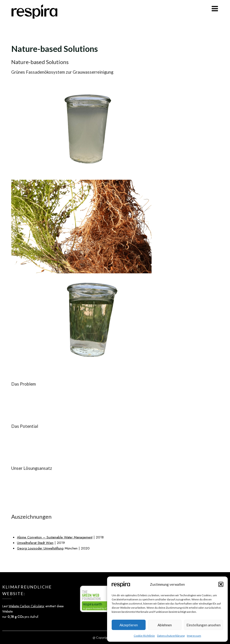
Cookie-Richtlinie (144, 636)
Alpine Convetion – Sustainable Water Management (55, 537)
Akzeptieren (129, 625)
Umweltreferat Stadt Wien (35, 543)
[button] (221, 584)
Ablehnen (165, 625)
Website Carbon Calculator (26, 606)
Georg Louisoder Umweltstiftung (40, 548)
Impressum (194, 636)
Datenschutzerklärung (171, 636)
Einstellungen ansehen (204, 625)
